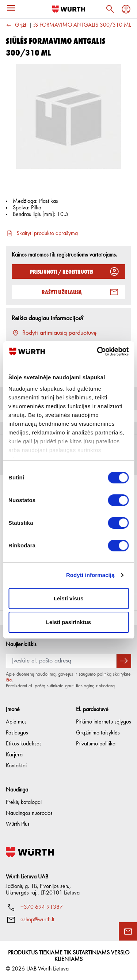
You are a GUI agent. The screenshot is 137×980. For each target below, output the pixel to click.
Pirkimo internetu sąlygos (104, 721)
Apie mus (16, 721)
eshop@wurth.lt (37, 919)
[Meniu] (11, 8)
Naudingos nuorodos (29, 812)
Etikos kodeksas (24, 743)
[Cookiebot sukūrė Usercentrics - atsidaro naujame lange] (98, 352)
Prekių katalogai (24, 801)
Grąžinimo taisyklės (98, 732)
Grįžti (17, 25)
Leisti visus (69, 598)
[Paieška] (110, 9)
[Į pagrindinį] (69, 9)
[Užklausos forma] (128, 931)
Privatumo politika (96, 743)
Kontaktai (16, 765)
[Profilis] (126, 9)
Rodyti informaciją (90, 575)
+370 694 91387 (42, 906)
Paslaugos (17, 732)
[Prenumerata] (61, 660)
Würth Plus (18, 823)
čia (9, 679)
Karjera (14, 754)
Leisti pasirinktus (68, 622)
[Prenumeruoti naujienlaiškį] (124, 660)
